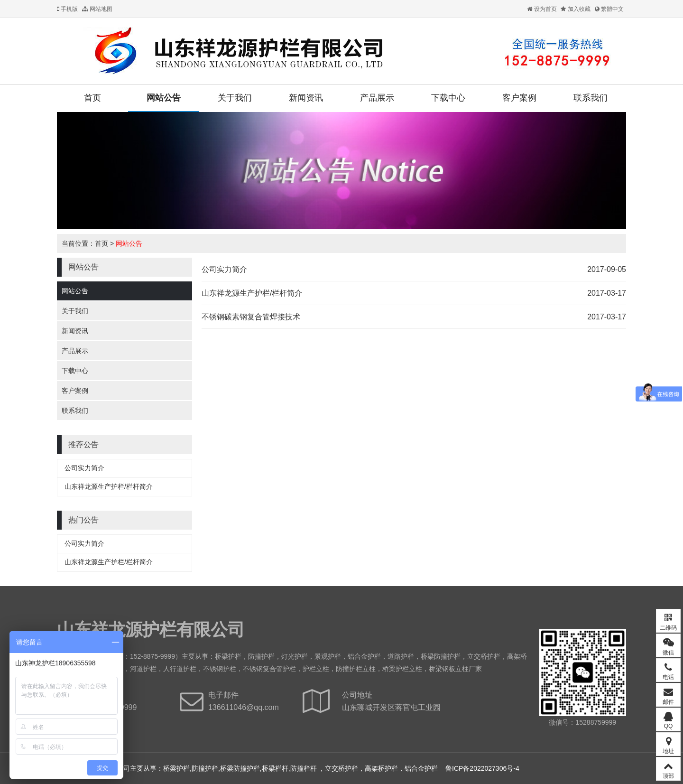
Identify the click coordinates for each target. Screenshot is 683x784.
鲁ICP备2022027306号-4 (482, 768)
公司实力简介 (84, 468)
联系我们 (591, 98)
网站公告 (164, 98)
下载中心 (448, 98)
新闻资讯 (306, 98)
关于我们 (235, 98)
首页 (92, 98)
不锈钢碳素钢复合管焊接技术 (251, 317)
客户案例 (519, 98)
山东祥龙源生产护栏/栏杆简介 (109, 486)
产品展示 (377, 98)
